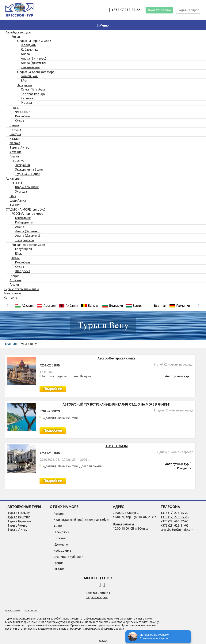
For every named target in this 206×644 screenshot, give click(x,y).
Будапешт (63, 376)
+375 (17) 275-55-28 (175, 517)
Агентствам (12, 293)
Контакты (11, 298)
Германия (180, 306)
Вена (75, 376)
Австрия (46, 306)
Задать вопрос (188, 10)
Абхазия (24, 306)
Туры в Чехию (17, 525)
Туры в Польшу (19, 513)
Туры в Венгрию (19, 517)
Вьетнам (160, 306)
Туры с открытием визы (21, 289)
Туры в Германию (20, 521)
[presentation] (8, 306)
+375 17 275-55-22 (127, 10)
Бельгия (90, 306)
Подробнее (53, 389)
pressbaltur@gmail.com (177, 530)
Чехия (97, 466)
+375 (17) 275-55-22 (175, 513)
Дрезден (86, 466)
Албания (68, 306)
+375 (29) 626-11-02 (175, 525)
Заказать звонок (159, 10)
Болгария (113, 306)
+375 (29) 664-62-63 (175, 521)
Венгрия (135, 306)
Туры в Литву (17, 530)
